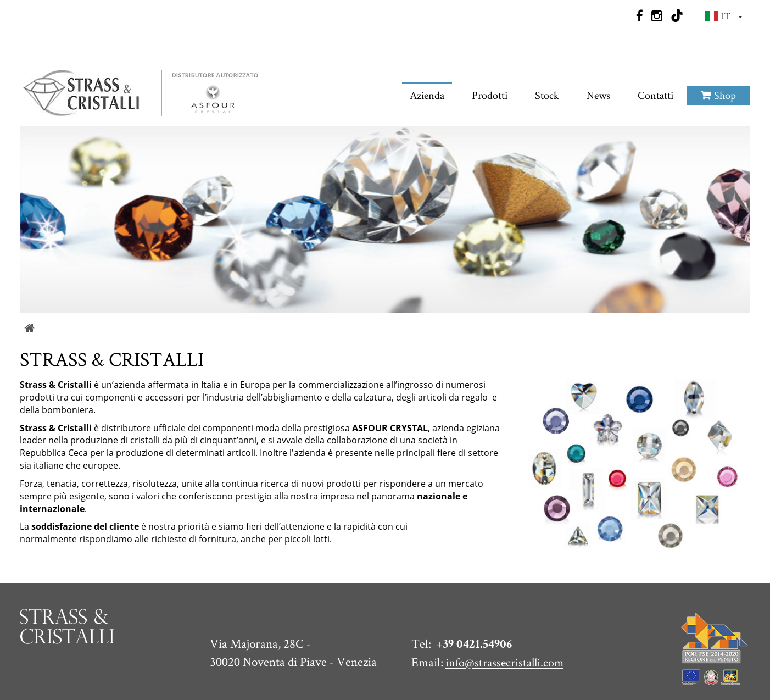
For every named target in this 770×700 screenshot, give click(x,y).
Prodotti (490, 54)
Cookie (602, 679)
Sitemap (645, 679)
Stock (547, 54)
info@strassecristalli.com (502, 608)
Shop (718, 54)
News (598, 54)
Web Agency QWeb (711, 679)
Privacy (560, 679)
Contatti (655, 54)
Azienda (427, 54)
